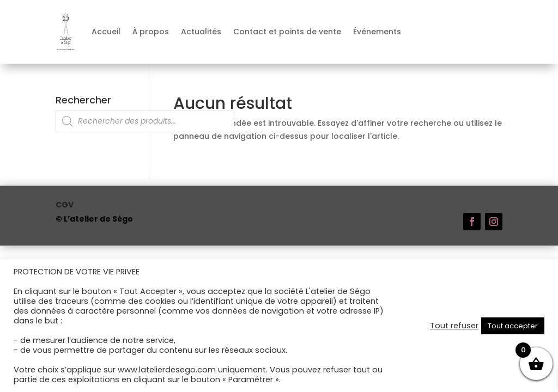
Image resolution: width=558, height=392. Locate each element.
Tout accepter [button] (513, 326)
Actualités (201, 32)
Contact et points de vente (287, 32)
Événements (377, 32)
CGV (65, 206)
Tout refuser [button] (454, 326)
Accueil (106, 32)
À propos (151, 32)
